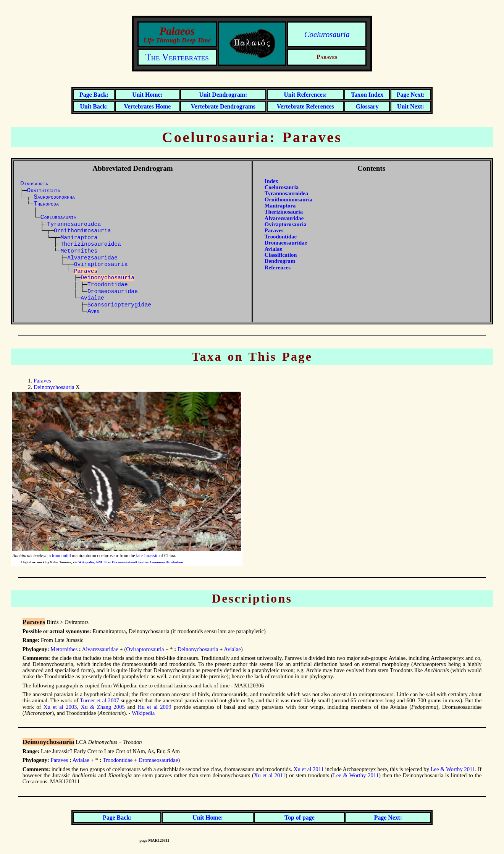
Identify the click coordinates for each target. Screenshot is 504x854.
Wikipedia (86, 562)
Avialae (92, 298)
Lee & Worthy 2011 (453, 769)
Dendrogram (280, 261)
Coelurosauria (327, 34)
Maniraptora (79, 238)
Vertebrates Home (147, 106)
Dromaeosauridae (113, 292)
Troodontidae (108, 285)
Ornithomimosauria (82, 231)
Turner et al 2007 (99, 700)
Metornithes (79, 251)
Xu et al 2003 (60, 707)
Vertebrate (223, 106)
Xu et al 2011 (309, 769)
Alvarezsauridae (92, 258)
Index (271, 181)
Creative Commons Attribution (159, 562)
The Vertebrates (177, 57)
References (278, 267)
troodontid (61, 556)
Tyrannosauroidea (74, 224)
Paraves (274, 230)
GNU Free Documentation (115, 562)
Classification (281, 255)
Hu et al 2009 (155, 707)
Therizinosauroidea (91, 244)
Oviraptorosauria (101, 264)
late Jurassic (147, 556)
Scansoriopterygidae (119, 305)
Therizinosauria (284, 212)
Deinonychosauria (54, 387)
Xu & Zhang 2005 (103, 707)
